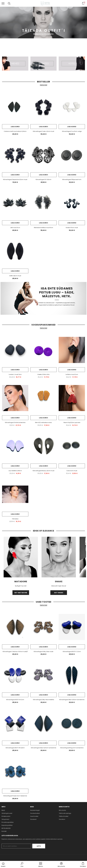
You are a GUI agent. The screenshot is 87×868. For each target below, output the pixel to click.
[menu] (3, 3)
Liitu (39, 846)
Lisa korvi (15, 127)
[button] (22, 865)
